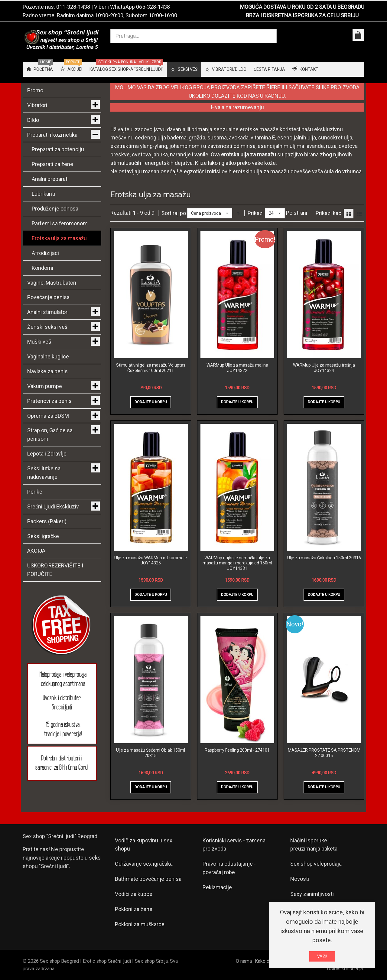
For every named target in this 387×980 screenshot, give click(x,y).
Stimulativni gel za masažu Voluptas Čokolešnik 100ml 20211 (151, 368)
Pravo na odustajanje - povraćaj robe (229, 868)
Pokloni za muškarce (140, 924)
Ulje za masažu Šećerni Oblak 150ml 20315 (151, 753)
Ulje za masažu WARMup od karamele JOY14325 (151, 560)
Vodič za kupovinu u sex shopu (144, 845)
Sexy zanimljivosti (312, 894)
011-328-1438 (73, 7)
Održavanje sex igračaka (144, 864)
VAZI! (322, 956)
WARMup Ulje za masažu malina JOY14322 (237, 368)
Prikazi (256, 213)
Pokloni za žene (134, 909)
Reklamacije (217, 887)
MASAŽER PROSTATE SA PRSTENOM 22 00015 (324, 753)
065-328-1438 (153, 7)
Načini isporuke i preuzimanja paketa (314, 845)
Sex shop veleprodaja (316, 864)
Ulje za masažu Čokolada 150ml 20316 (324, 558)
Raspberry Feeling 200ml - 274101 (237, 750)
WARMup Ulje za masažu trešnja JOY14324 (324, 368)
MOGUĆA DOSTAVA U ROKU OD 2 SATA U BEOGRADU (302, 7)
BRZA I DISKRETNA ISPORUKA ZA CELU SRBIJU (302, 15)
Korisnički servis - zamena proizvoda (234, 845)
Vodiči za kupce (134, 894)
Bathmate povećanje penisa (148, 879)
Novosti (300, 879)
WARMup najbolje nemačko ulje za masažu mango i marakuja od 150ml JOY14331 (237, 563)
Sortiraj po (174, 213)
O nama (244, 961)
